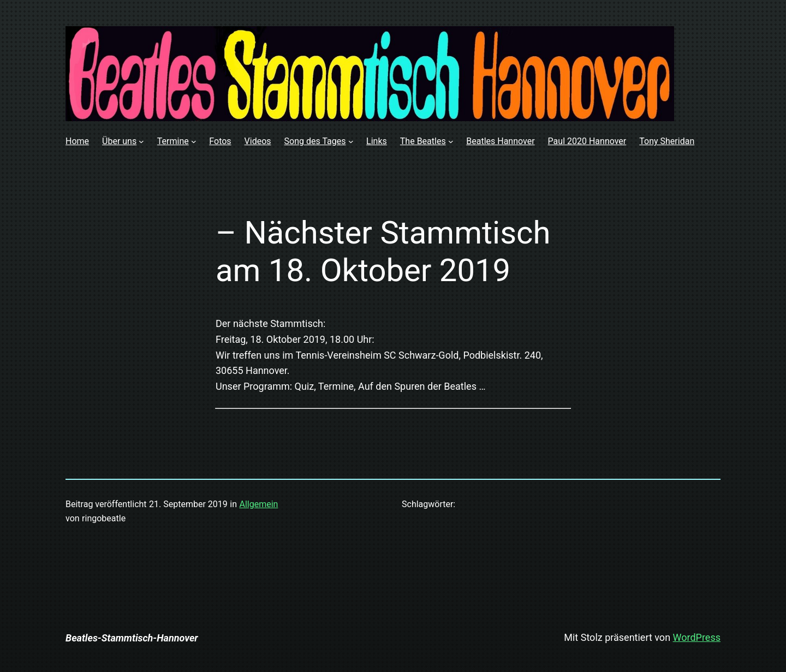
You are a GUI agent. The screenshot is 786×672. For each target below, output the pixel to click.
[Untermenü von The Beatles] (451, 141)
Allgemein (258, 504)
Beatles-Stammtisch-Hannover (132, 638)
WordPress (697, 637)
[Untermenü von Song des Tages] (351, 141)
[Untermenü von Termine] (194, 141)
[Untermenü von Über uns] (141, 141)
